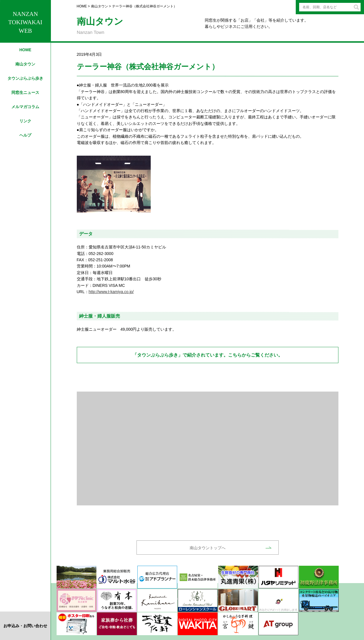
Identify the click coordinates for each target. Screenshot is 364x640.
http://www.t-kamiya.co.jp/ (111, 292)
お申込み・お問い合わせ (25, 626)
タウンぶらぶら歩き (25, 78)
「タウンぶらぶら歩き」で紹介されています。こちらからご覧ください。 (208, 355)
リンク (25, 121)
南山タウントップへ (208, 548)
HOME (25, 50)
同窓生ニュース (25, 92)
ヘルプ (25, 135)
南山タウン (25, 64)
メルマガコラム (25, 107)
